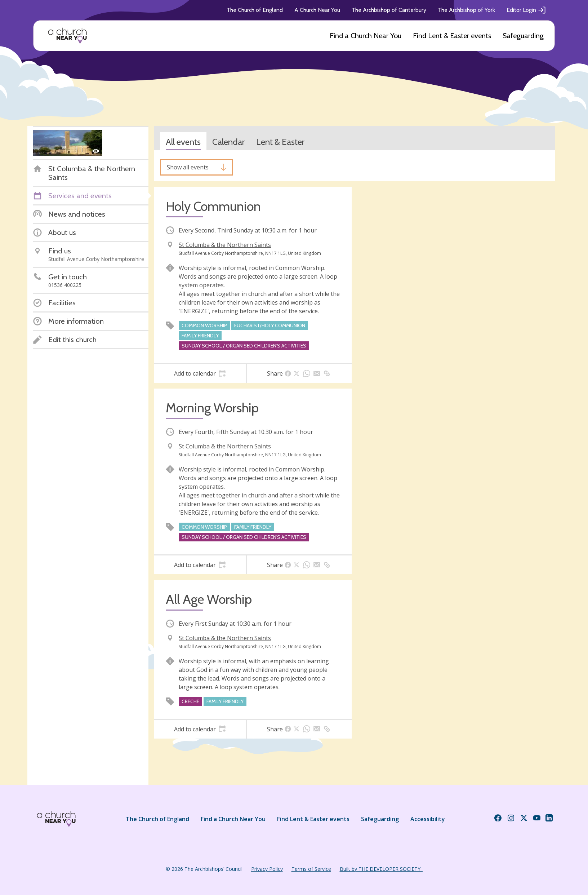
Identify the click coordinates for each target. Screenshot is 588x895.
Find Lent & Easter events (452, 36)
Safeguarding (523, 36)
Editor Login (526, 10)
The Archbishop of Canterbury (389, 10)
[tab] (200, 373)
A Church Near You (317, 10)
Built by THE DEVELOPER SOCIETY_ (381, 869)
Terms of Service (311, 869)
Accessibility (428, 819)
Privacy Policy (267, 869)
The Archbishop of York (466, 10)
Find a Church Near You (366, 36)
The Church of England (255, 10)
